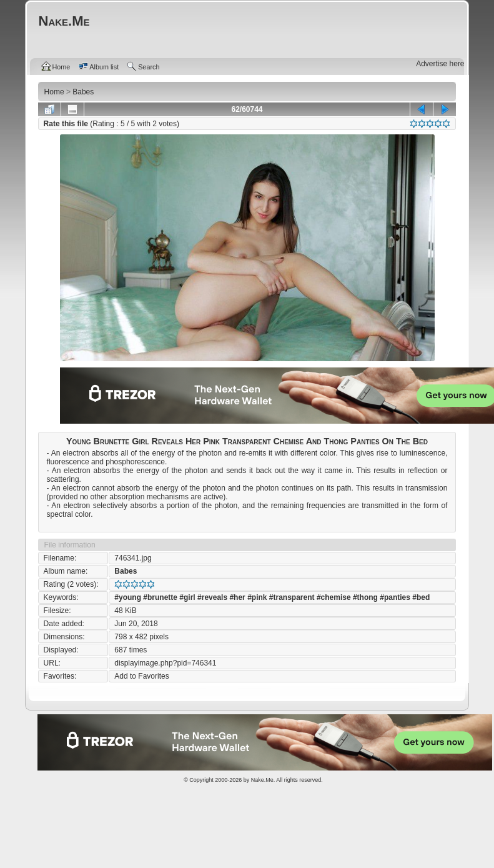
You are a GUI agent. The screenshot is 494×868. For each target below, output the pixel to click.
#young (128, 597)
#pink (257, 597)
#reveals (212, 597)
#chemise (334, 597)
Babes (126, 571)
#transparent (292, 597)
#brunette (160, 597)
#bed (421, 597)
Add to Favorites (141, 676)
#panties (395, 597)
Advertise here (440, 64)
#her (237, 597)
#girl (187, 597)
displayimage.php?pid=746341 (165, 663)
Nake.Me (262, 780)
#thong (365, 597)
